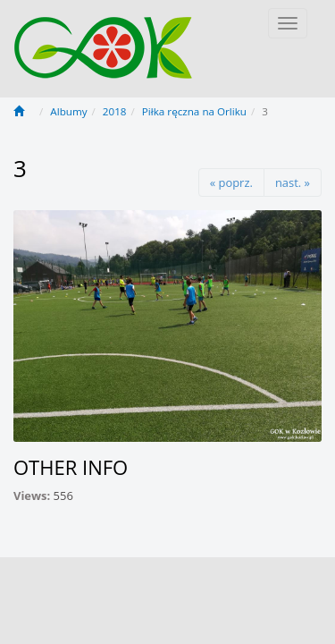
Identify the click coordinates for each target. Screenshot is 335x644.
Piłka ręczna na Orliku (194, 111)
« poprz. (231, 182)
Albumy (68, 111)
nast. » (293, 182)
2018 (115, 111)
